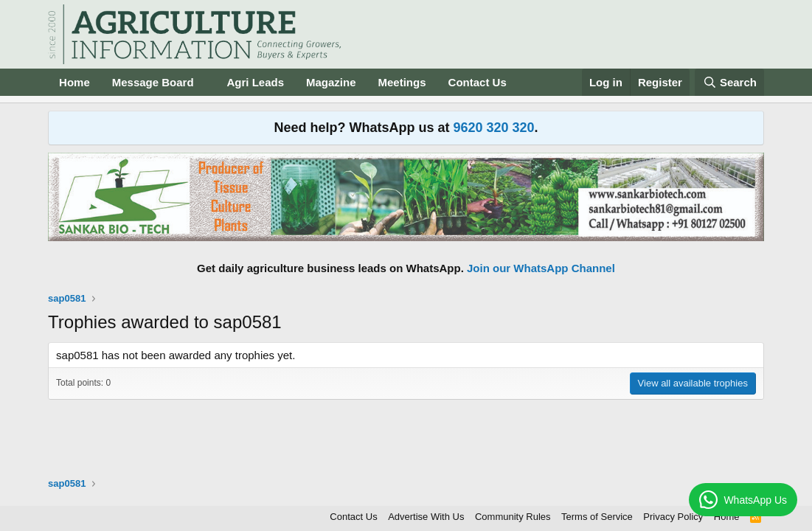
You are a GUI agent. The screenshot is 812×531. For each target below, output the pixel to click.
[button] (205, 82)
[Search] (729, 82)
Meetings (402, 82)
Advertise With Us (426, 517)
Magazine (331, 82)
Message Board (153, 82)
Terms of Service (597, 517)
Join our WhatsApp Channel (541, 268)
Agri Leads (255, 82)
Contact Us (478, 82)
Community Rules (513, 517)
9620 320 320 (493, 128)
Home (74, 82)
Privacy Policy (673, 517)
